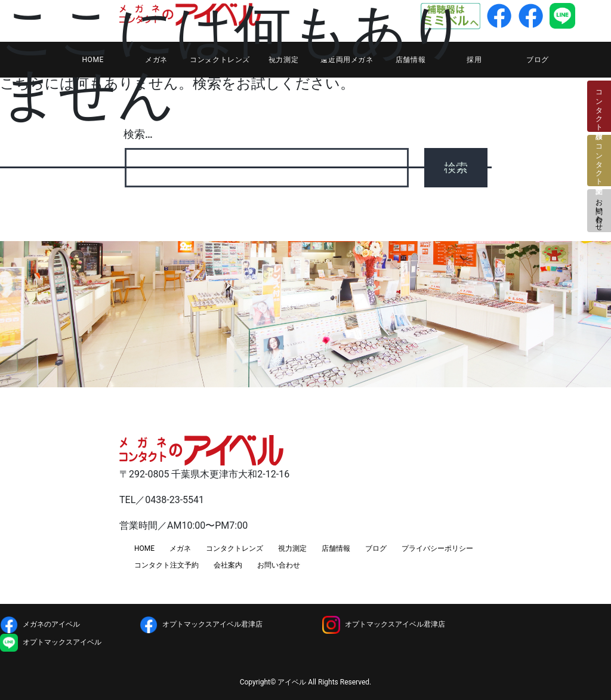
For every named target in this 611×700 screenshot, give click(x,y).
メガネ (180, 548)
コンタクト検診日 (599, 106)
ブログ (538, 60)
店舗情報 (336, 548)
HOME (144, 548)
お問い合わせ (599, 211)
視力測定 (292, 548)
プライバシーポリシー (437, 548)
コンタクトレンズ (234, 548)
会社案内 (228, 565)
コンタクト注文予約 (166, 565)
